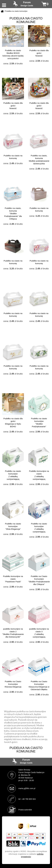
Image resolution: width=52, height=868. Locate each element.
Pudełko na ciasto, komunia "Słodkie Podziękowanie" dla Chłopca (13, 213)
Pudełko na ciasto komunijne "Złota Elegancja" (13, 526)
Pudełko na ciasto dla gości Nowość (39, 53)
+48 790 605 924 (29, 799)
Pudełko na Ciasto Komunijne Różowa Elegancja (13, 684)
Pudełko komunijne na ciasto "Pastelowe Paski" (13, 579)
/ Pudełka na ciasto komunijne (16, 11)
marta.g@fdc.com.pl (27, 788)
